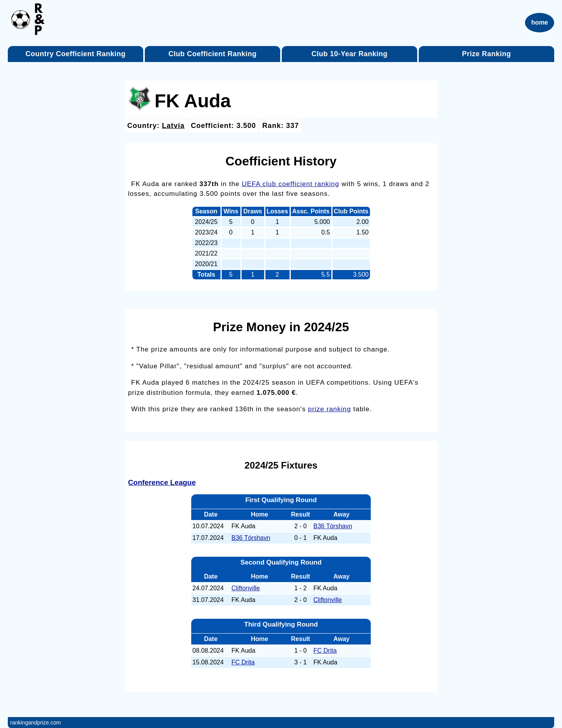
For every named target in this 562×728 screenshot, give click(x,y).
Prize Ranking (487, 54)
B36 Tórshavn (333, 526)
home (540, 22)
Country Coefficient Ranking (76, 54)
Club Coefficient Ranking (212, 54)
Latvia (173, 126)
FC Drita (325, 651)
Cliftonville (246, 588)
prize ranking (329, 409)
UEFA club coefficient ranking (290, 184)
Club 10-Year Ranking (349, 54)
